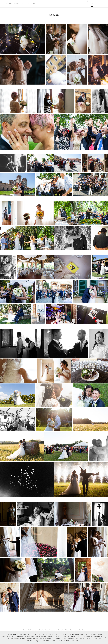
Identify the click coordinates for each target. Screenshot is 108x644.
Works (17, 4)
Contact (35, 4)
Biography (25, 4)
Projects (9, 4)
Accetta (67, 641)
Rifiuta (75, 641)
